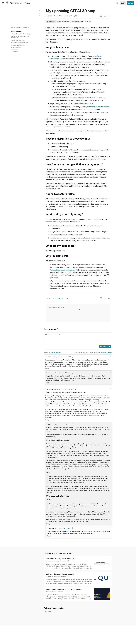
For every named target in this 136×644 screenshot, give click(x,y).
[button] (59, 299)
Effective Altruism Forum (18, 3)
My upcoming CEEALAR (70, 11)
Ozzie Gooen (49, 576)
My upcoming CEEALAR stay (20, 27)
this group (57, 109)
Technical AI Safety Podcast (83, 104)
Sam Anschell (50, 561)
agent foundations (81, 267)
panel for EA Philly (87, 84)
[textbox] (78, 338)
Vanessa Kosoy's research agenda (62, 270)
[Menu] (3, 3)
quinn (50, 16)
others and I (97, 398)
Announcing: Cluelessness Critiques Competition (64, 589)
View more (48, 614)
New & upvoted (56, 353)
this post (58, 398)
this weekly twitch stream (100, 107)
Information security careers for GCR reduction (68, 519)
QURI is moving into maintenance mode (60, 574)
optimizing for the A (67, 75)
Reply (47, 369)
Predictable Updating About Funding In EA (61, 559)
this (76, 122)
